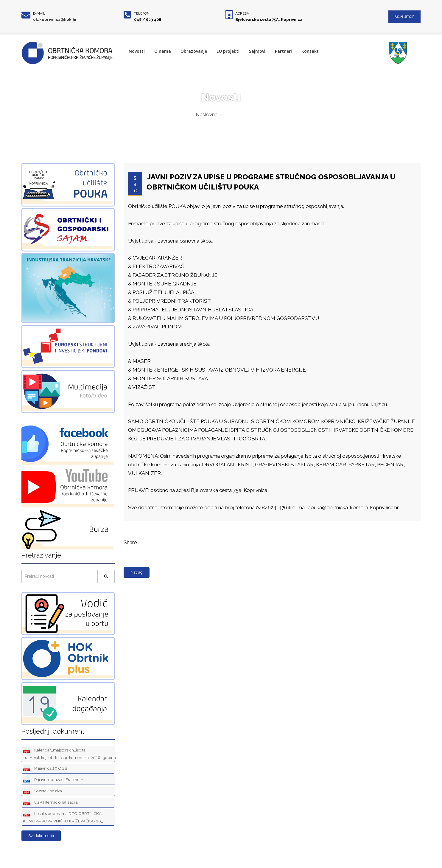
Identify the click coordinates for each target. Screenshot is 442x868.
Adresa (242, 13)
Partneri (283, 51)
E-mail (39, 13)
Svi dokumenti (41, 836)
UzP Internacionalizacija (50, 803)
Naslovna (207, 114)
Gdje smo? (404, 16)
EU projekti (228, 51)
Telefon (142, 13)
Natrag (137, 572)
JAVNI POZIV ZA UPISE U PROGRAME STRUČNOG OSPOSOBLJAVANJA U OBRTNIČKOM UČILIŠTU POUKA (271, 182)
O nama (163, 51)
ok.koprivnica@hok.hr (55, 20)
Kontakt (310, 51)
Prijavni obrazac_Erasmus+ (53, 780)
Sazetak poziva (42, 791)
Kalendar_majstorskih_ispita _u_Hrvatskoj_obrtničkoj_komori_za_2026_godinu (69, 753)
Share (130, 542)
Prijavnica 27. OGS (45, 769)
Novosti (137, 51)
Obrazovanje (194, 51)
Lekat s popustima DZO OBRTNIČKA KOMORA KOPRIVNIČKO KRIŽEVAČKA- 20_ (63, 817)
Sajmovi (257, 51)
